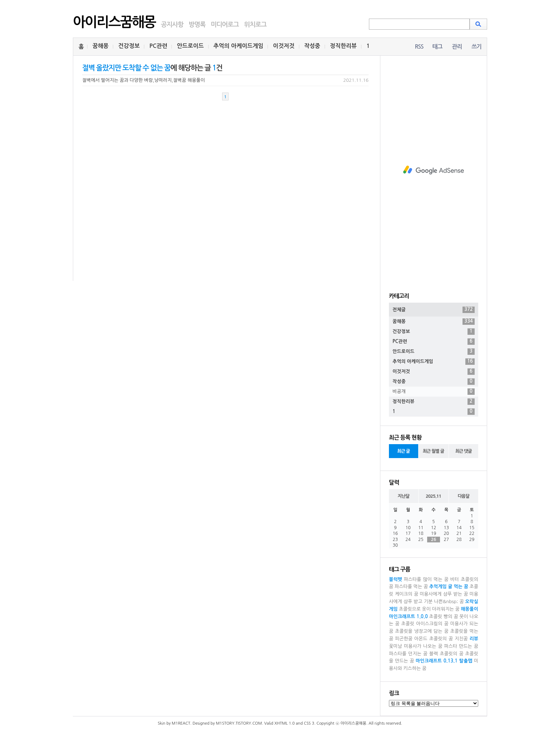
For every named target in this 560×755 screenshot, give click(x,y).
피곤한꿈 (404, 639)
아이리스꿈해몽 (114, 22)
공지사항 (172, 25)
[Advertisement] (434, 170)
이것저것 (284, 46)
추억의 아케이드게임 (239, 46)
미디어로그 (225, 25)
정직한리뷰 (343, 46)
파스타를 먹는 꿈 (411, 587)
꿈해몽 (101, 46)
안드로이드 (190, 46)
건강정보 (129, 46)
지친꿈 (461, 639)
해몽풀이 (469, 609)
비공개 (434, 392)
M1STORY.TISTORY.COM (239, 723)
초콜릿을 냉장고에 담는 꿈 (422, 631)
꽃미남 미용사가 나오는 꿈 (416, 646)
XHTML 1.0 (284, 723)
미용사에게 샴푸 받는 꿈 (444, 594)
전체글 (434, 310)
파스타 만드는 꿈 (461, 646)
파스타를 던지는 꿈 (408, 654)
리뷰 (474, 639)
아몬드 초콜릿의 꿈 (434, 639)
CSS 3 (309, 723)
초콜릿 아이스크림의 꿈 (425, 624)
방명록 (197, 25)
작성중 (312, 46)
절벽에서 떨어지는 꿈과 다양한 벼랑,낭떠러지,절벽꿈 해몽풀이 (144, 80)
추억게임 (438, 587)
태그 (437, 47)
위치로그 (255, 25)
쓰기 (476, 47)
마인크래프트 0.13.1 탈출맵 (444, 661)
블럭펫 (396, 579)
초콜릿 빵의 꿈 (443, 617)
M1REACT (181, 723)
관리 (457, 47)
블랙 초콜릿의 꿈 (446, 654)
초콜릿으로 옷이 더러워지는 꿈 (429, 609)
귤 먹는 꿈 (458, 587)
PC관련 (158, 46)
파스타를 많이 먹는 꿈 (426, 579)
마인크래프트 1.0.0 (408, 617)
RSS (419, 47)
